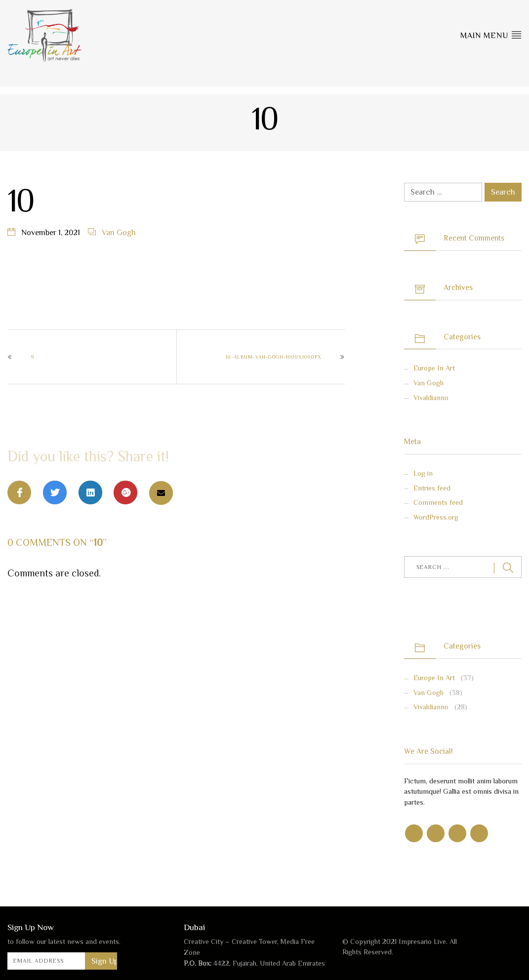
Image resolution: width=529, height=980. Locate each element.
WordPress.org (436, 517)
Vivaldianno (431, 398)
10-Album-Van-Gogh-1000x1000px (274, 357)
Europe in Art (434, 368)
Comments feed (438, 502)
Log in (423, 473)
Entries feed (432, 488)
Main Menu (491, 35)
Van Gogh (119, 233)
